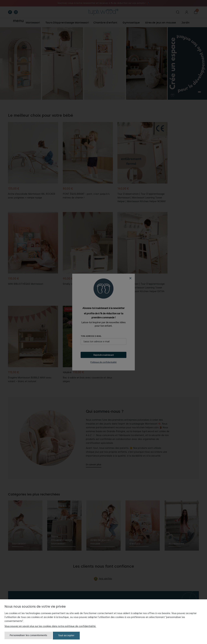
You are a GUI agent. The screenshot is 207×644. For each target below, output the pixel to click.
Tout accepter (66, 636)
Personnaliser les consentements (28, 636)
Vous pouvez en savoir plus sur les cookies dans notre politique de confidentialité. (50, 626)
